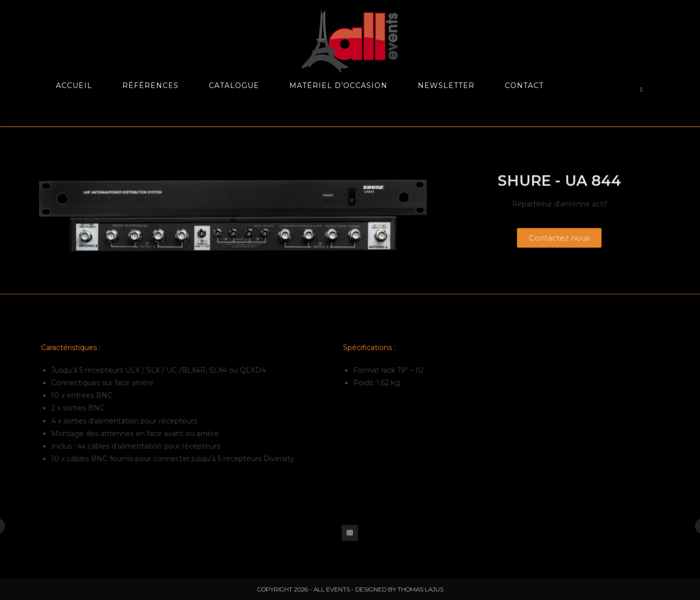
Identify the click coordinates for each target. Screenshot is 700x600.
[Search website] (642, 90)
